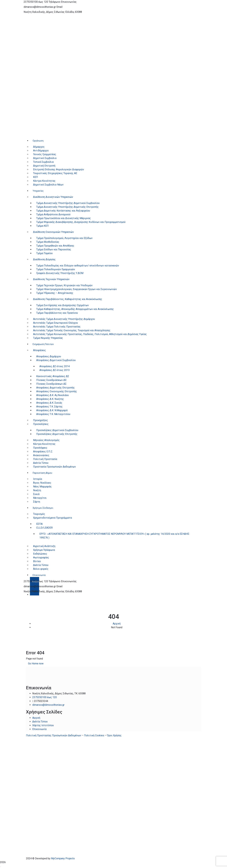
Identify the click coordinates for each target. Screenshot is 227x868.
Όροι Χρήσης (114, 735)
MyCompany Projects (63, 858)
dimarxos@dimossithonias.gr (40, 7)
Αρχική (117, 624)
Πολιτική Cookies (94, 735)
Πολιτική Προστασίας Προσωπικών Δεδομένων (54, 735)
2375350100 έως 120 (36, 2)
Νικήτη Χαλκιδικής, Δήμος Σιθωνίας (44, 12)
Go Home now (36, 664)
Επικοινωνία (39, 729)
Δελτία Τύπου (40, 722)
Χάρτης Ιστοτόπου (43, 725)
